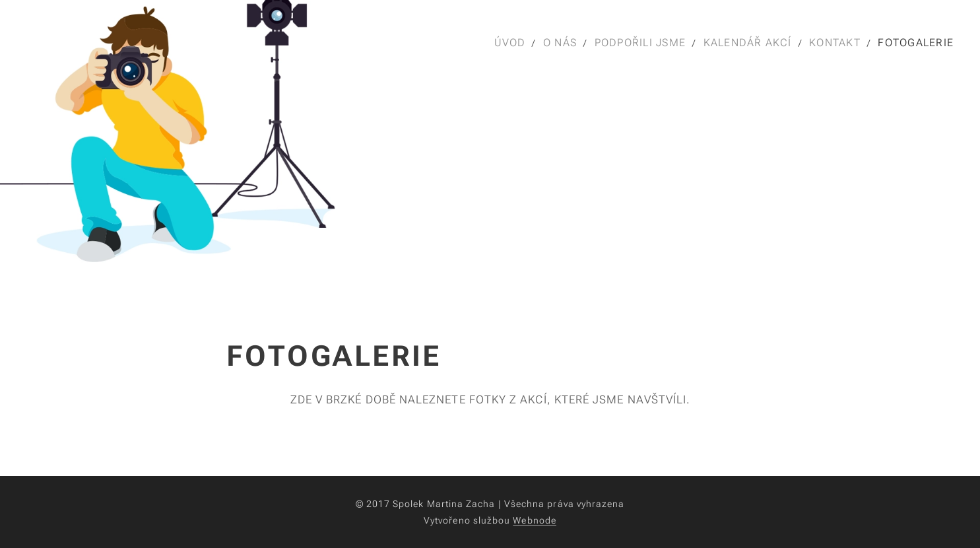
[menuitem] (510, 43)
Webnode (535, 520)
